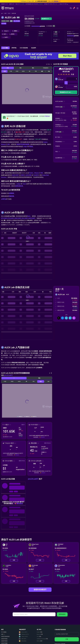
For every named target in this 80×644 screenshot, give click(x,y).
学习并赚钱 (4, 632)
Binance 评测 (40, 634)
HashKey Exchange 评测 (42, 639)
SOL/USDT (25, 218)
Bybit (29, 216)
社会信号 (34, 48)
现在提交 (43, 437)
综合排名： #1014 (5, 21)
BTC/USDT (4, 218)
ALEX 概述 (5, 48)
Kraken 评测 (39, 632)
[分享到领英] (66, 318)
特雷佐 (31, 146)
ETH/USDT (11, 218)
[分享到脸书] (62, 318)
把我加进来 (62, 614)
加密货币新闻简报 (5, 637)
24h (56, 32)
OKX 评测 (39, 637)
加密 (6, 13)
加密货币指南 (4, 639)
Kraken (45, 142)
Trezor (24, 184)
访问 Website (47, 443)
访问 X (23, 425)
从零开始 (4, 199)
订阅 (67, 639)
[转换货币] (66, 83)
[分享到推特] (59, 318)
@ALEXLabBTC (8, 375)
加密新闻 (11, 193)
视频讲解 (11, 196)
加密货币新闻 (4, 641)
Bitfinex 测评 (40, 641)
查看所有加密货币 (40, 590)
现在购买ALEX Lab (66, 92)
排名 (10, 13)
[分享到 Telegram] (70, 318)
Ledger (25, 146)
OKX (8, 144)
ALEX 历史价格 (24, 48)
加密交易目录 (19, 186)
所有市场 (14, 48)
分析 (14, 560)
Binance (4, 144)
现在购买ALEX (46, 19)
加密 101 (3, 634)
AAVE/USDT (32, 218)
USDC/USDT (18, 218)
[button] (63, 4)
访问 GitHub (22, 461)
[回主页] (3, 13)
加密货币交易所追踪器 (23, 144)
